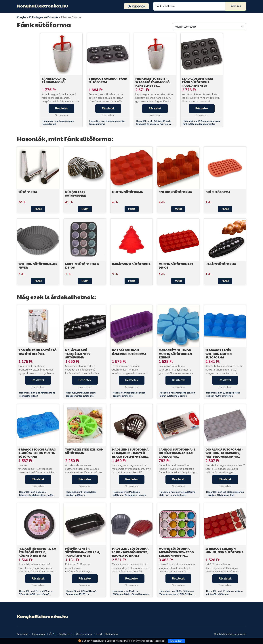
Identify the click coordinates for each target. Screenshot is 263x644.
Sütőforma (28, 192)
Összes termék (84, 634)
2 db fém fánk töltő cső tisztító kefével (38, 352)
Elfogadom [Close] (176, 641)
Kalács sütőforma (221, 264)
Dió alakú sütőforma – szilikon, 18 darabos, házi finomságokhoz (224, 453)
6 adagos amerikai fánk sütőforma (108, 80)
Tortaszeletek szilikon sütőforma (84, 451)
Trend (99, 634)
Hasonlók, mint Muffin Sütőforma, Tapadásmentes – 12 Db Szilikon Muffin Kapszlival (177, 594)
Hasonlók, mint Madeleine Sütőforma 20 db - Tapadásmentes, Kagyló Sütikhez (131, 594)
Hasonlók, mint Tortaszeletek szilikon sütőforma (81, 494)
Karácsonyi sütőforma (131, 264)
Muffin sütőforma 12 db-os (82, 266)
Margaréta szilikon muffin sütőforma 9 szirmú (175, 354)
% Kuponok (112, 634)
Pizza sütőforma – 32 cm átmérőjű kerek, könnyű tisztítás (37, 552)
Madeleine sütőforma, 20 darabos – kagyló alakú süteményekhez (131, 453)
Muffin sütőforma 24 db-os (176, 266)
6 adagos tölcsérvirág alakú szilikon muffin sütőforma (37, 453)
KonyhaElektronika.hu (42, 6)
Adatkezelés (66, 634)
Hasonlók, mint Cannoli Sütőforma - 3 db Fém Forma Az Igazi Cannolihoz (178, 495)
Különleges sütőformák (76, 194)
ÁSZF (52, 634)
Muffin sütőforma (127, 192)
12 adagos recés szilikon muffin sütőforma (219, 354)
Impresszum (39, 634)
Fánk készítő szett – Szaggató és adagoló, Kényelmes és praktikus (153, 84)
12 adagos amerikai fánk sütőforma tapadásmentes (198, 82)
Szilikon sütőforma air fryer (38, 266)
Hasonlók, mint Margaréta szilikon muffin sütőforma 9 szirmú (177, 394)
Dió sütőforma (218, 192)
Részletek (61, 109)
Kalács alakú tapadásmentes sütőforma (78, 354)
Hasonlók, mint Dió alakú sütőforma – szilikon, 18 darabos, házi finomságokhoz (225, 495)
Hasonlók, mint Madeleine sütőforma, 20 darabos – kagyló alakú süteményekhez (129, 495)
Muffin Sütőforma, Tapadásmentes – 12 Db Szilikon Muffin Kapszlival (176, 554)
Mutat (38, 209)
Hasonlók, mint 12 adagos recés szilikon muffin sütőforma (223, 394)
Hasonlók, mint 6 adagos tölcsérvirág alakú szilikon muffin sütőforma (36, 495)
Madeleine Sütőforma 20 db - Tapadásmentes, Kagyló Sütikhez (130, 552)
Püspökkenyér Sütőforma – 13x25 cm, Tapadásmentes (83, 552)
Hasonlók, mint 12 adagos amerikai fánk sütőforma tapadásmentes (201, 123)
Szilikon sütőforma (175, 192)
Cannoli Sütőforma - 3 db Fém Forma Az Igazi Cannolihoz (177, 453)
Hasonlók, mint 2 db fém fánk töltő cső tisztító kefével (37, 394)
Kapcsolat (22, 634)
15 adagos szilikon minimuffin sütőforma (224, 550)
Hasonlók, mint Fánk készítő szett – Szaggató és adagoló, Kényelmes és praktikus (155, 124)
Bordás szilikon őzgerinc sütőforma (129, 352)
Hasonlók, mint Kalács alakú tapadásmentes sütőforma (81, 394)
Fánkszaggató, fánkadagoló (54, 80)
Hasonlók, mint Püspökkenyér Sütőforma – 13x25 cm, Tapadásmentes (81, 594)
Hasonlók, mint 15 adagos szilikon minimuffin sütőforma (224, 593)
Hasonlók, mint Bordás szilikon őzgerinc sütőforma (129, 394)
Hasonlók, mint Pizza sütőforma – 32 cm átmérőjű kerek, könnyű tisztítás (37, 594)
